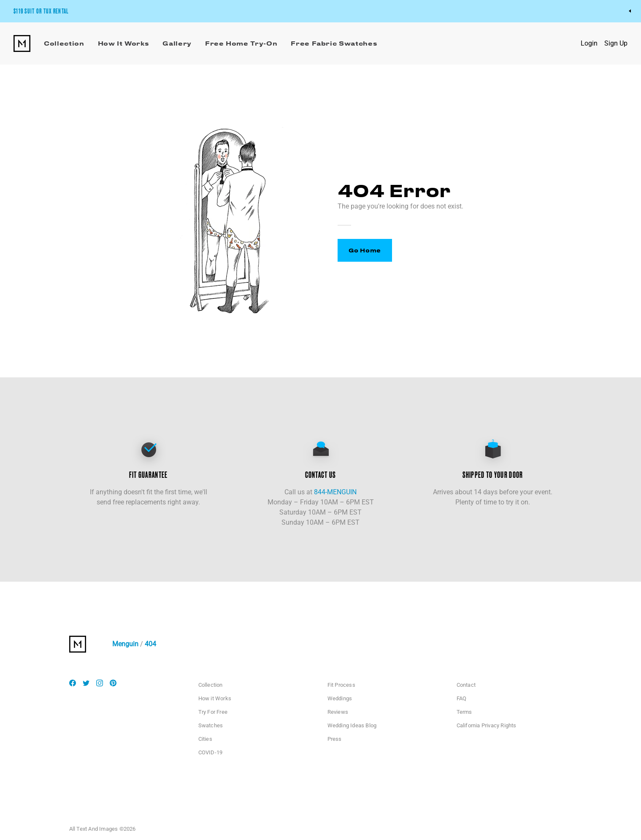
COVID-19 (211, 752)
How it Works (215, 698)
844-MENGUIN (335, 492)
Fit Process (341, 685)
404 (150, 644)
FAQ (462, 698)
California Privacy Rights (487, 725)
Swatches (211, 725)
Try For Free (213, 712)
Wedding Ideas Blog (352, 725)
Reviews (338, 712)
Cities (205, 739)
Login (589, 43)
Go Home (365, 250)
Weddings (340, 698)
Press (335, 739)
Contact (466, 685)
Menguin (125, 644)
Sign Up (616, 43)
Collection (211, 685)
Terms (464, 712)
